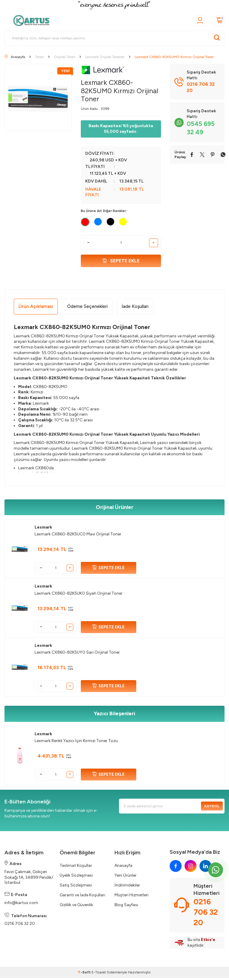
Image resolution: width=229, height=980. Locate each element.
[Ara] (217, 38)
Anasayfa (123, 868)
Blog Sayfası (126, 907)
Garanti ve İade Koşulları (82, 897)
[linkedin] (205, 868)
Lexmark (43, 530)
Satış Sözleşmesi (76, 888)
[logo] (33, 21)
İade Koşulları (135, 309)
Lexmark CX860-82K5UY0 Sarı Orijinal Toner (77, 655)
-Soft (85, 974)
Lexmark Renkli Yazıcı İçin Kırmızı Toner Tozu (76, 743)
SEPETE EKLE (108, 570)
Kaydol (211, 808)
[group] (38, 97)
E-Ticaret (99, 974)
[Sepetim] (219, 21)
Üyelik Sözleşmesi (76, 878)
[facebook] (176, 868)
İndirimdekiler (127, 888)
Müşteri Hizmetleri (131, 897)
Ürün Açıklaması (36, 309)
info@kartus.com (21, 905)
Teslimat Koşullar (76, 868)
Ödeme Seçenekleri (87, 309)
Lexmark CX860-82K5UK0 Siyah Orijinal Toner (79, 595)
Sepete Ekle (121, 262)
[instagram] (191, 868)
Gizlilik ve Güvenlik (76, 907)
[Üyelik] (200, 21)
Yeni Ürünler (126, 878)
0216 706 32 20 (20, 926)
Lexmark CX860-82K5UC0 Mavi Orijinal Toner (78, 536)
